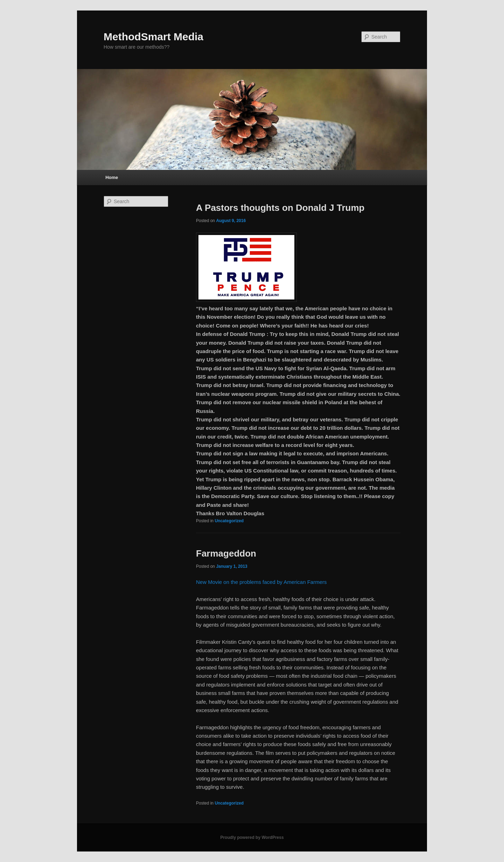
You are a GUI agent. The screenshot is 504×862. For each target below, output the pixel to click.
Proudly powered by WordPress (252, 837)
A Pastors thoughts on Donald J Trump (280, 208)
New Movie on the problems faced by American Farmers (261, 582)
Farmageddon (226, 553)
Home (112, 177)
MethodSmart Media (153, 37)
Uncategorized (229, 521)
